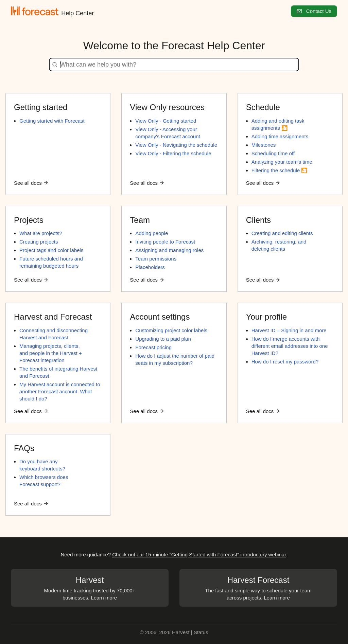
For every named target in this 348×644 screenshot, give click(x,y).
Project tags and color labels (51, 250)
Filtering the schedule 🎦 (280, 170)
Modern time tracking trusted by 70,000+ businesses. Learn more (90, 588)
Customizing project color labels (171, 330)
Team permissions (156, 259)
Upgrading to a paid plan (163, 339)
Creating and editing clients (282, 233)
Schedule (263, 107)
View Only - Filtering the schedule (173, 153)
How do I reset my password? (285, 362)
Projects (29, 220)
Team (140, 220)
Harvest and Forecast (53, 317)
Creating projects (39, 242)
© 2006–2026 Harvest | (167, 632)
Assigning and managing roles (169, 250)
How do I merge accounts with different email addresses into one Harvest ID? (290, 346)
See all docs (31, 183)
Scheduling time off (273, 153)
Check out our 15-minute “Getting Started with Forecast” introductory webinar (199, 554)
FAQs (24, 448)
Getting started (41, 107)
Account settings (160, 317)
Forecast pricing (153, 347)
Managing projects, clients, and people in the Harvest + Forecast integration (51, 353)
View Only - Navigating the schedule (176, 145)
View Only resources (167, 107)
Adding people (152, 233)
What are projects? (41, 233)
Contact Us (314, 11)
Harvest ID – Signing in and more (289, 330)
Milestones (264, 145)
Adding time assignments (280, 136)
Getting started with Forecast (52, 121)
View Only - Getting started (166, 121)
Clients (258, 220)
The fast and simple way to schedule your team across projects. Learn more (258, 588)
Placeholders (150, 267)
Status (201, 632)
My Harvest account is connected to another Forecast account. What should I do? (60, 391)
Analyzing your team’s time (282, 162)
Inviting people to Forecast (165, 242)
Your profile (267, 317)
